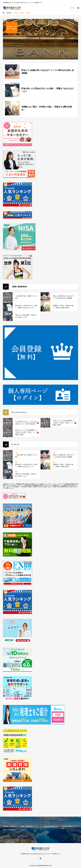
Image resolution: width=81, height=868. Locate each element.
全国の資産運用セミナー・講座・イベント (70, 827)
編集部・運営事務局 (9, 830)
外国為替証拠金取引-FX (51, 826)
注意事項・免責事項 (9, 826)
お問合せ (24, 830)
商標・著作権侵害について (29, 826)
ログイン (73, 8)
